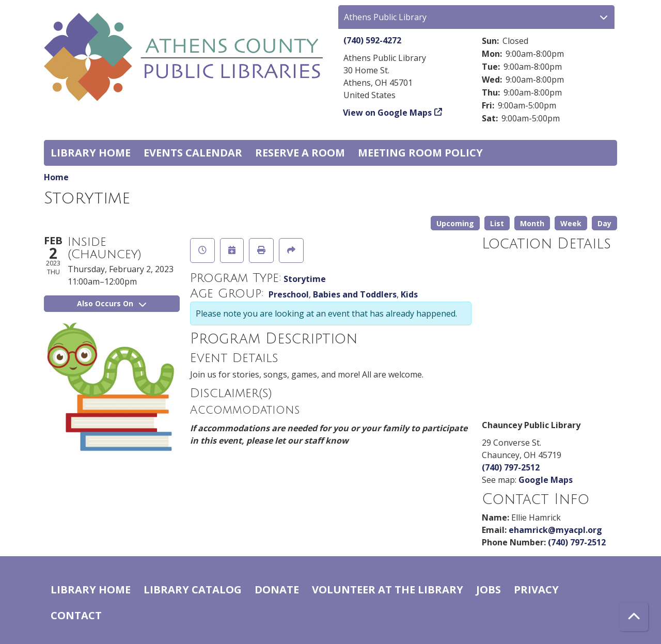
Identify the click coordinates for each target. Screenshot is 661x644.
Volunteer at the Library (388, 590)
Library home (91, 153)
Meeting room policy (420, 153)
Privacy (536, 590)
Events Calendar (193, 153)
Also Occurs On (112, 303)
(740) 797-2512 (511, 467)
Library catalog (193, 590)
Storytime (305, 279)
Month (532, 223)
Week (571, 223)
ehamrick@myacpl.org (555, 530)
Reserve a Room (300, 153)
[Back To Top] (634, 617)
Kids (409, 294)
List (497, 223)
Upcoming (455, 223)
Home (56, 177)
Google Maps (546, 480)
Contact (76, 615)
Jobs (489, 590)
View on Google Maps (388, 113)
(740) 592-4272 (372, 40)
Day (604, 223)
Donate (277, 590)
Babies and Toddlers (355, 294)
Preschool (289, 294)
